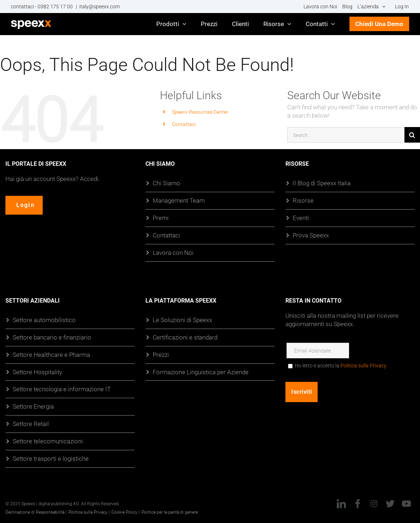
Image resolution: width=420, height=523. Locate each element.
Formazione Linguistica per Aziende (201, 372)
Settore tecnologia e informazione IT (62, 389)
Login (26, 205)
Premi (161, 218)
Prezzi (161, 355)
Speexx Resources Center (200, 112)
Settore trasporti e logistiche (51, 458)
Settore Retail (31, 424)
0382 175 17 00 (56, 7)
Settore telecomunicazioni (48, 441)
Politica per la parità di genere (170, 512)
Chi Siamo (166, 183)
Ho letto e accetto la (341, 366)
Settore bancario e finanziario (52, 337)
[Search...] (346, 135)
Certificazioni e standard (185, 337)
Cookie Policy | (126, 512)
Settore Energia (33, 406)
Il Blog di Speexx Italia (322, 183)
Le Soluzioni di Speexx (182, 320)
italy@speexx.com (99, 7)
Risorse (303, 200)
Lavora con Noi (173, 252)
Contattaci (184, 124)
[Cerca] (412, 135)
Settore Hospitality (37, 372)
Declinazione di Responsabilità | (36, 512)
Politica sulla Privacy (363, 366)
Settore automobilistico (44, 320)
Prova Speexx (311, 235)
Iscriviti (302, 392)
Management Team (179, 200)
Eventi (301, 218)
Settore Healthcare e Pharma (51, 355)
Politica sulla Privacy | (89, 512)
